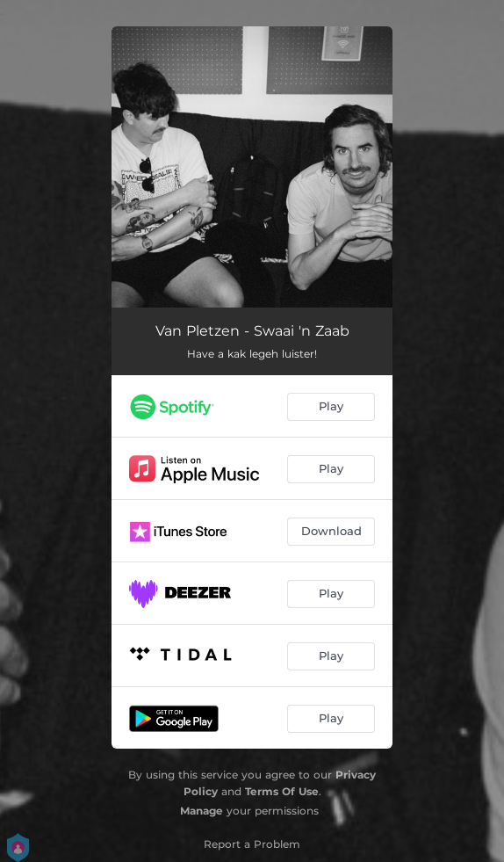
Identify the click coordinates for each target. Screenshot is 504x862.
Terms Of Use (282, 791)
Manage (202, 811)
